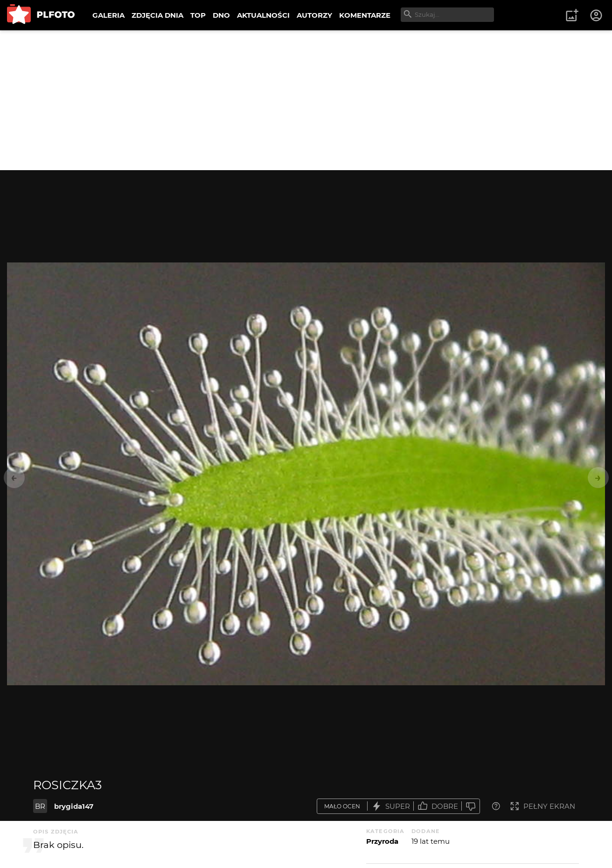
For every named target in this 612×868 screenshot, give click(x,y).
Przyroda (382, 841)
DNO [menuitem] (221, 15)
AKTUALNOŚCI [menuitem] (263, 15)
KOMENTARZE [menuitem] (365, 15)
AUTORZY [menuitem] (314, 15)
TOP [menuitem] (198, 15)
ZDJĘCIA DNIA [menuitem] (157, 15)
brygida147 (74, 806)
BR (40, 806)
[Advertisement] (306, 100)
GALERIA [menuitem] (108, 15)
